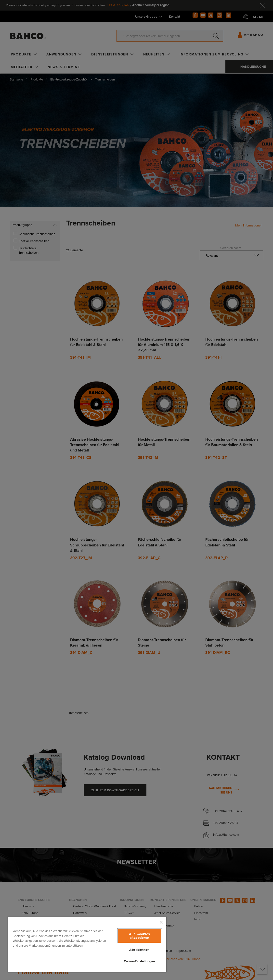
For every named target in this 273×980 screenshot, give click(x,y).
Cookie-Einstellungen (140, 961)
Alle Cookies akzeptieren (139, 935)
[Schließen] (161, 922)
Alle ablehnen (139, 950)
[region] (87, 944)
